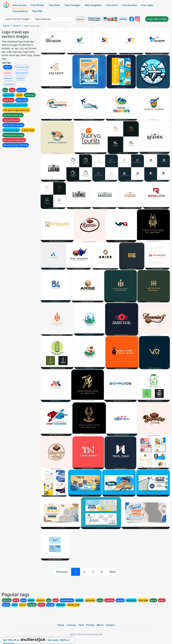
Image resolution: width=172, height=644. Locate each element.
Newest (8, 73)
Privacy (90, 625)
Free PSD (37, 11)
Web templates (93, 5)
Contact (110, 625)
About (100, 625)
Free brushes (130, 5)
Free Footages (72, 5)
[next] (113, 572)
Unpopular (9, 84)
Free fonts (54, 5)
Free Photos (37, 5)
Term (81, 625)
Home (6, 26)
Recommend (21, 73)
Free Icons (112, 5)
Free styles (147, 5)
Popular (20, 78)
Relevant (8, 78)
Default (8, 67)
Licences (71, 625)
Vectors (16, 26)
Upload (80, 19)
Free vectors (19, 5)
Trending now (22, 67)
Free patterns (20, 11)
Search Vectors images (17, 19)
